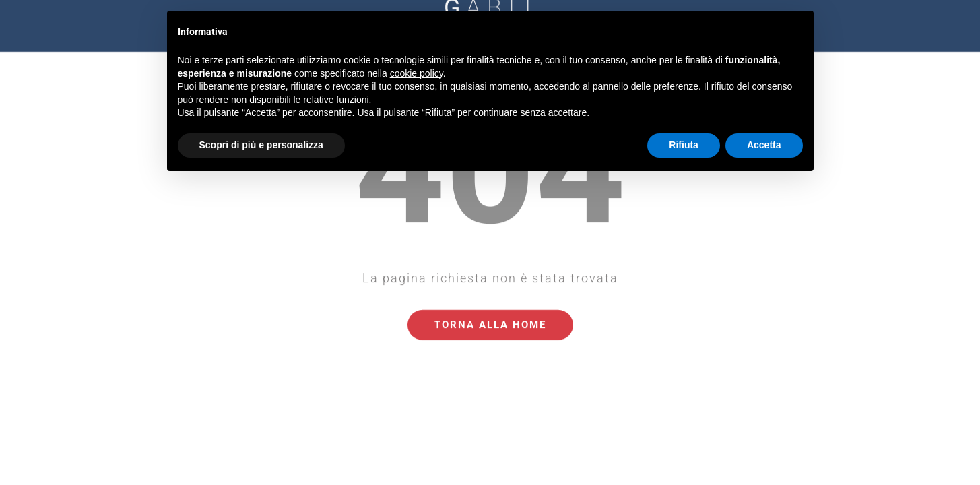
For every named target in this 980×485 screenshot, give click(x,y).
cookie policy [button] (417, 73)
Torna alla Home (490, 304)
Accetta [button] (764, 145)
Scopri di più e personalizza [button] (261, 145)
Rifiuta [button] (684, 145)
